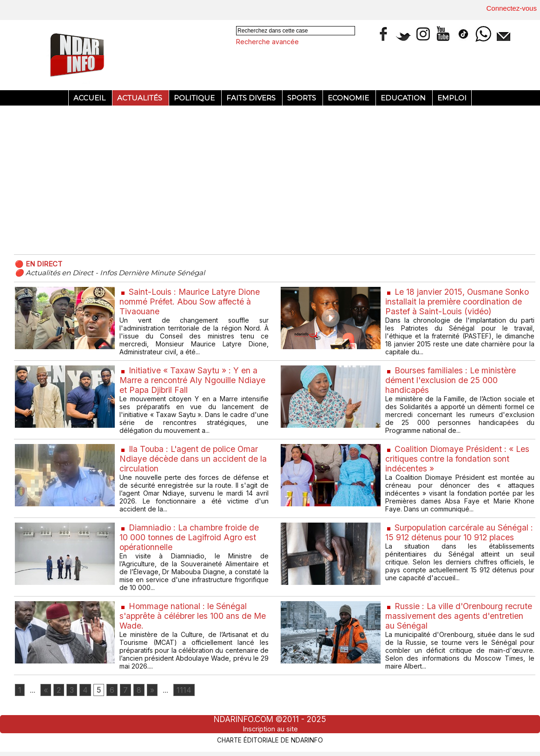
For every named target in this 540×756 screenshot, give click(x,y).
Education (404, 98)
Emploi (452, 98)
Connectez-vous (512, 8)
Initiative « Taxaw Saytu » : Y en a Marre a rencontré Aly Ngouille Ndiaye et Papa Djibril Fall (193, 380)
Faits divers (252, 98)
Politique (195, 98)
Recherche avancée (267, 42)
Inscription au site (270, 730)
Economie (349, 98)
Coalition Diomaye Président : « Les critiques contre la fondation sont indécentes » (458, 459)
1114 (188, 691)
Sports (303, 98)
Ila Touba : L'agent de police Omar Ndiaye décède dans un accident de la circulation (193, 459)
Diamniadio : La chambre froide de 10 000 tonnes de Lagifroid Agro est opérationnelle (191, 537)
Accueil (90, 98)
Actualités (141, 98)
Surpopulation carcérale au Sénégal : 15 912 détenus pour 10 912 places (458, 532)
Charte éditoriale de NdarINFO (270, 741)
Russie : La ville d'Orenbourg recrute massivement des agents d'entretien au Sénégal (447, 616)
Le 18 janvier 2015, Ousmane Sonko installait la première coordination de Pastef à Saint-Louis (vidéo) (458, 302)
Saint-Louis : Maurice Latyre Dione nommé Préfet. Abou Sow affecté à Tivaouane (191, 302)
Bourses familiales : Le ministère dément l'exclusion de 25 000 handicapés (451, 380)
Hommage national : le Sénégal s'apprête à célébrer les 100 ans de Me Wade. (194, 616)
